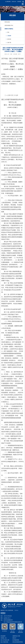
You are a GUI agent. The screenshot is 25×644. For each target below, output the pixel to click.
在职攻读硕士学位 (9, 25)
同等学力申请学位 (15, 9)
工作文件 (9, 36)
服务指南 (9, 39)
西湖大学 (14, 638)
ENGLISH (14, 2)
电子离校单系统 (16, 640)
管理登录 (16, 610)
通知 (8, 32)
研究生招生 (7, 22)
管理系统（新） (4, 638)
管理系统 (19, 2)
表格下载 (9, 43)
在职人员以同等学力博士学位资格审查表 (12, 498)
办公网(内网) (8, 2)
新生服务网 (3, 636)
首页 (3, 9)
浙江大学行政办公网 (5, 640)
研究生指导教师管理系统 (18, 642)
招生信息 (8, 9)
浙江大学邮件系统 (4, 642)
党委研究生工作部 (16, 636)
